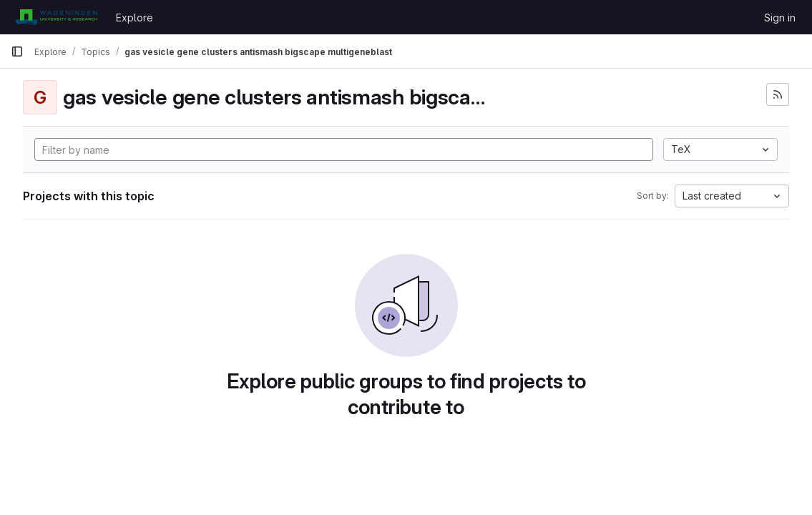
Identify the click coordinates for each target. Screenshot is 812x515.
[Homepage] (56, 17)
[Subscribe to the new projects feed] (778, 94)
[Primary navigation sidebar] (17, 51)
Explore (134, 18)
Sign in (780, 18)
